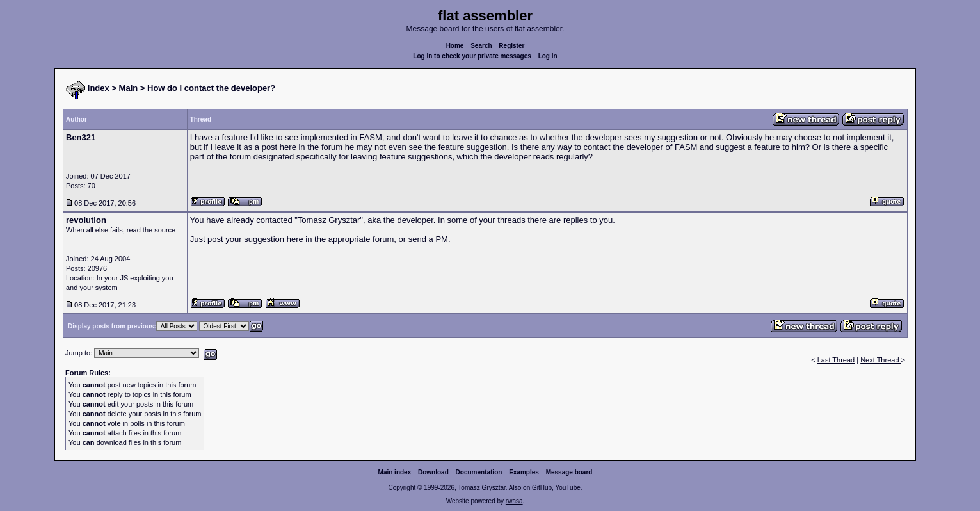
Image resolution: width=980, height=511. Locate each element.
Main (129, 88)
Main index (395, 472)
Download (433, 472)
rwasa (514, 501)
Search (481, 46)
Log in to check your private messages (472, 56)
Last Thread (836, 360)
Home (455, 46)
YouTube (567, 488)
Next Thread (880, 360)
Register (511, 46)
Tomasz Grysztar (481, 488)
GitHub (542, 488)
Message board (569, 472)
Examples (524, 472)
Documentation (479, 472)
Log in (548, 56)
